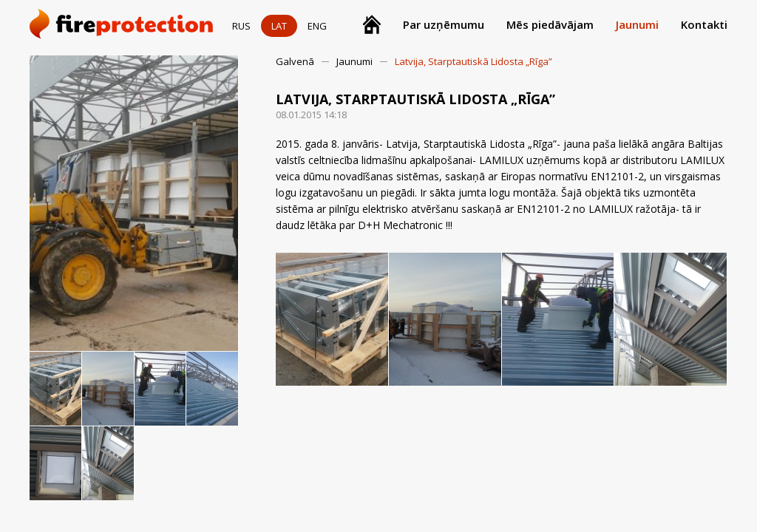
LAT (279, 26)
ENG (317, 26)
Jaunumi (637, 24)
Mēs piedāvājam (550, 24)
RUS (241, 26)
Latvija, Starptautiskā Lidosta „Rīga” (473, 61)
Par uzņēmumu (444, 24)
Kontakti (704, 24)
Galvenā (295, 61)
